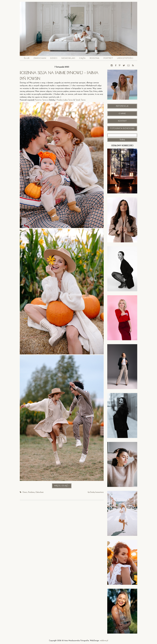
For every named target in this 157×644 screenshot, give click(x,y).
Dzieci (54, 58)
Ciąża (82, 58)
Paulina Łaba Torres (65, 100)
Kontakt (122, 121)
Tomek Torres (81, 100)
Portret (108, 58)
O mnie (122, 114)
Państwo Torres (41, 100)
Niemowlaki (68, 58)
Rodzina (94, 58)
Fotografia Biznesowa (122, 128)
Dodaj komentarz (97, 492)
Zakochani (40, 58)
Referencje (122, 106)
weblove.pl (104, 641)
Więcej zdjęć (63, 486)
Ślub (27, 58)
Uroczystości (125, 58)
